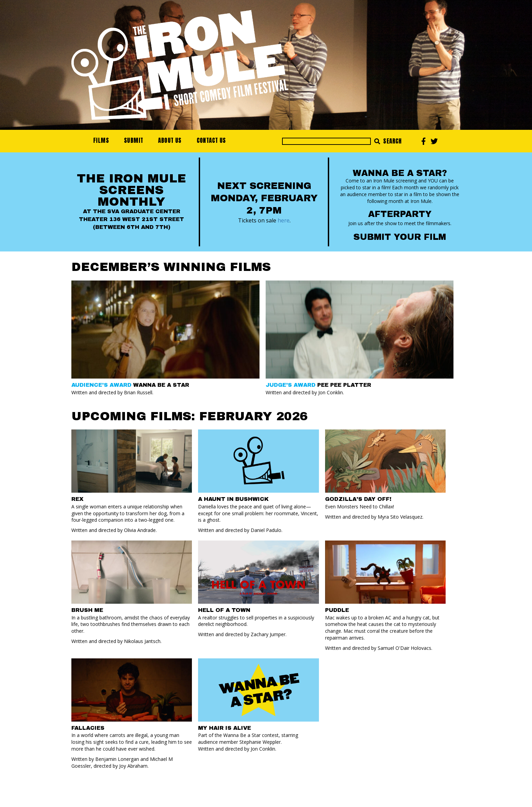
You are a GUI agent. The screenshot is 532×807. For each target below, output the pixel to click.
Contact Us (211, 140)
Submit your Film (400, 237)
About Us (170, 140)
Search (388, 141)
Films (101, 140)
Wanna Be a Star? (400, 173)
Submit (134, 140)
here (284, 220)
